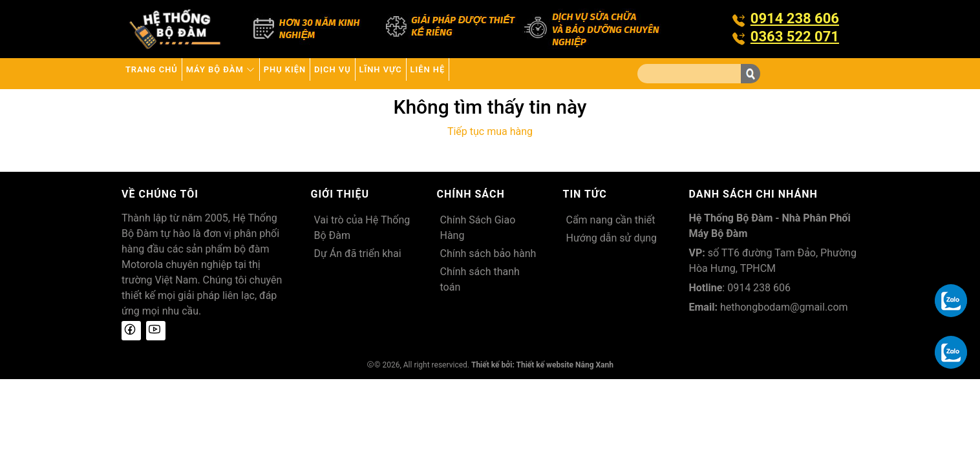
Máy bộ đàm (253, 73)
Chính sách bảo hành (488, 253)
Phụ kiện (338, 73)
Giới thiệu (340, 194)
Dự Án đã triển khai (358, 253)
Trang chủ (162, 73)
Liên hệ (539, 73)
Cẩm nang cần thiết (611, 220)
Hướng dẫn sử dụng (612, 238)
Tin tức (585, 194)
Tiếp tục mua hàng (490, 131)
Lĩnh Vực (473, 73)
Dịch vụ (405, 73)
